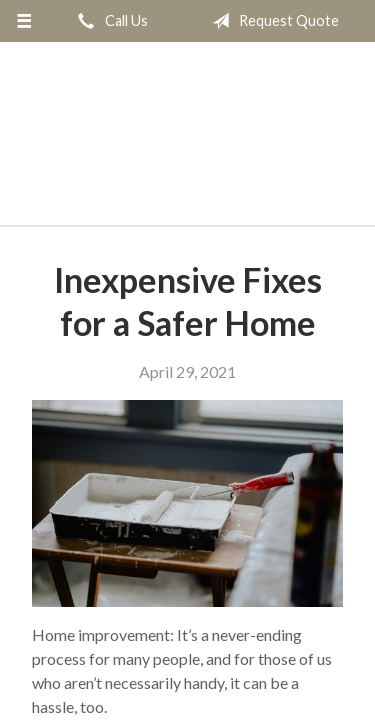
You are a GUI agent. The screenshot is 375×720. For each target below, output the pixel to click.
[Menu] (24, 21)
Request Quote (271, 21)
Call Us (109, 21)
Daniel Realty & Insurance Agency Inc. (188, 142)
